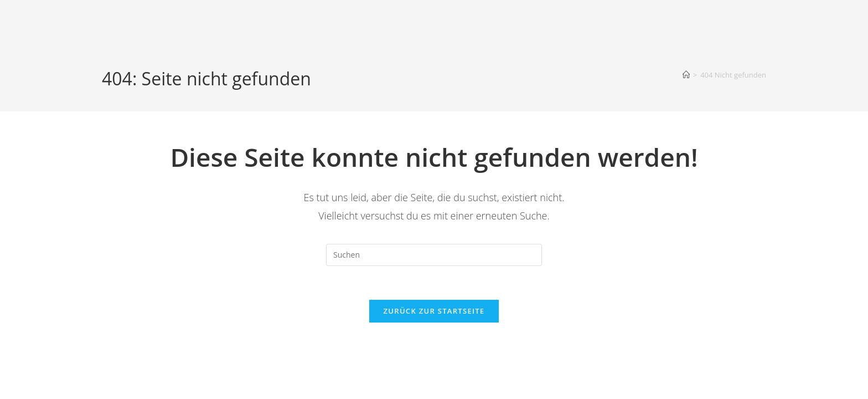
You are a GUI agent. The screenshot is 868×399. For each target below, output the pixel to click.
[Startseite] (686, 75)
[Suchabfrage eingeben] (434, 255)
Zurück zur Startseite (434, 311)
